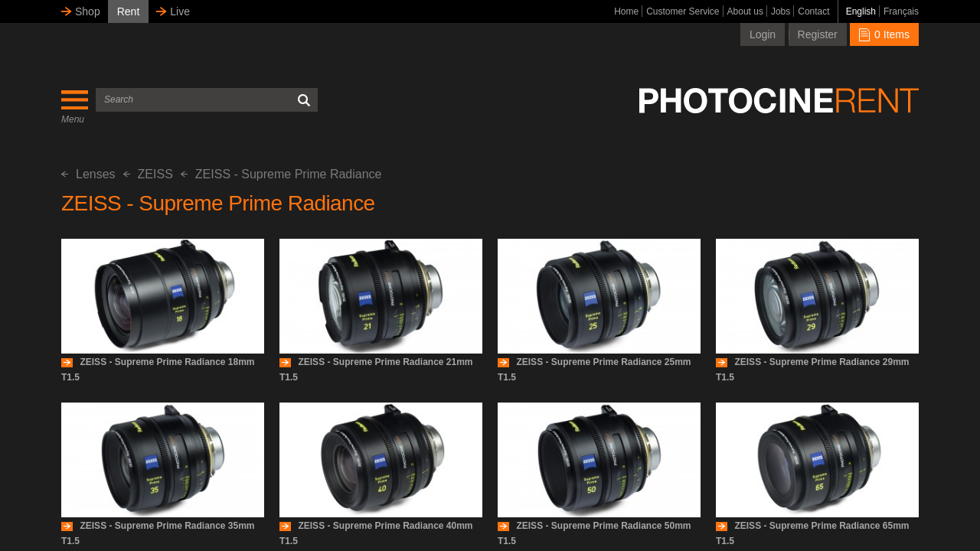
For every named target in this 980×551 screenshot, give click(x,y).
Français (901, 11)
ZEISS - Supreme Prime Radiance (281, 174)
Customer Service (683, 11)
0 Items (884, 34)
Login (763, 34)
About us (745, 11)
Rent (129, 11)
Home (626, 11)
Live (180, 11)
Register (818, 34)
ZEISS (148, 174)
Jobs (781, 11)
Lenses (88, 174)
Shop (88, 11)
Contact (813, 11)
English (861, 11)
